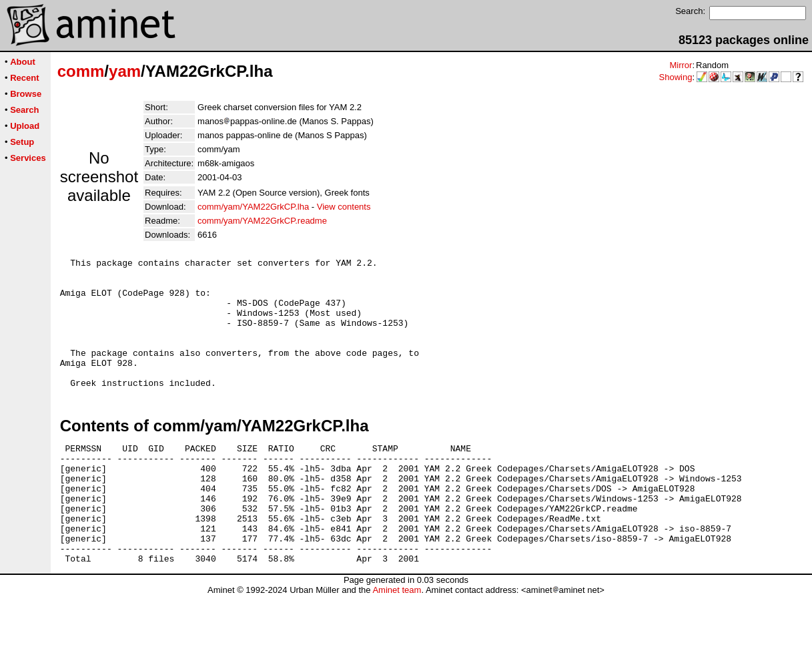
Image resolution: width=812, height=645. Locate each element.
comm (81, 71)
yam (125, 71)
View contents (344, 207)
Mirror (681, 65)
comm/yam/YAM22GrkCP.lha (253, 207)
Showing (676, 77)
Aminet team (397, 640)
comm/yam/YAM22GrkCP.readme (262, 221)
